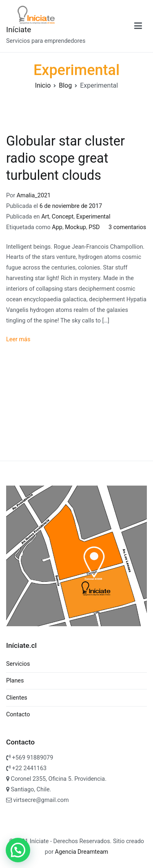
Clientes (17, 698)
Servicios (18, 664)
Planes (15, 681)
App (57, 227)
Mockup (75, 227)
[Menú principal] (138, 26)
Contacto (18, 714)
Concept (63, 217)
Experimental (93, 217)
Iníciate (19, 30)
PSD (94, 227)
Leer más (18, 339)
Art (45, 217)
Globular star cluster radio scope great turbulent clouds (65, 158)
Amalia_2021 (34, 195)
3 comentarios (127, 227)
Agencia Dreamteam (81, 852)
